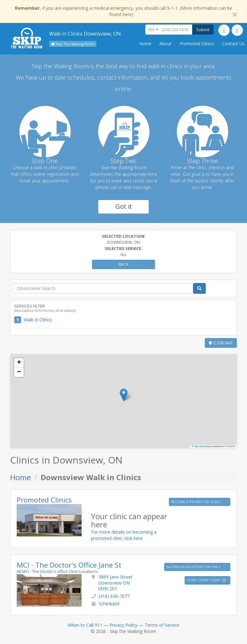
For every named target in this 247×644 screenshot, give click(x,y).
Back (124, 264)
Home (145, 44)
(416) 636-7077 (114, 596)
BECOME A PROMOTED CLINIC (196, 502)
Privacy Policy (123, 625)
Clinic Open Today (207, 580)
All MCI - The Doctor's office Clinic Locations (57, 571)
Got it (124, 206)
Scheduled (109, 604)
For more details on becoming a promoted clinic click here (124, 535)
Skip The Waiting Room (73, 44)
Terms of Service (162, 625)
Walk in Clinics (38, 320)
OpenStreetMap (202, 446)
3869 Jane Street (115, 583)
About (166, 44)
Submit (203, 30)
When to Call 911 (85, 625)
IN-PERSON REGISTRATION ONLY (194, 567)
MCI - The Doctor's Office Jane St (69, 565)
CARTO (231, 446)
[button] (124, 395)
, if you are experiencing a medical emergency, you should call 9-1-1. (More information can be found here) (123, 11)
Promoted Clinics (197, 44)
